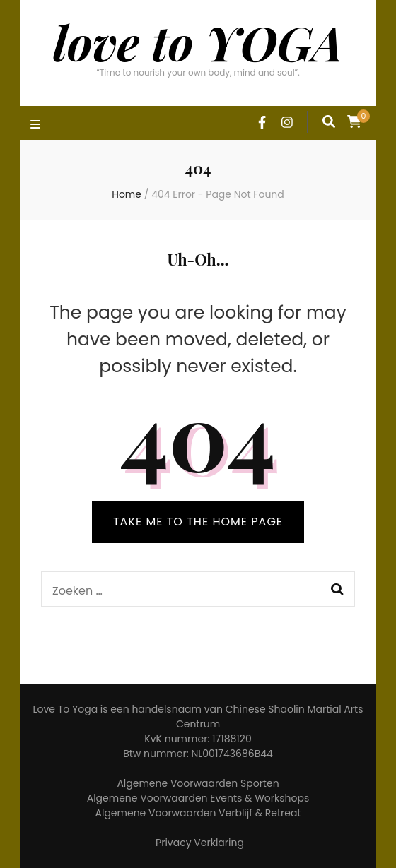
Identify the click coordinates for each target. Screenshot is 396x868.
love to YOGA (198, 42)
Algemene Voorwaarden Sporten (198, 783)
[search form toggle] (329, 121)
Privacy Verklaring (200, 843)
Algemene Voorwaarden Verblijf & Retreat (198, 813)
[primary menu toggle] (37, 125)
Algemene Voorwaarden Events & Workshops (198, 798)
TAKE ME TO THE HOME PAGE (198, 522)
